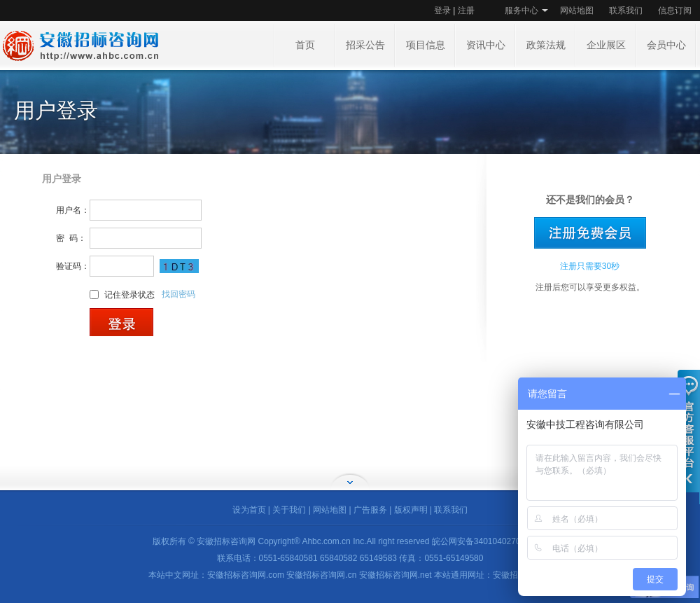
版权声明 (411, 510)
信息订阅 (675, 11)
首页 (305, 45)
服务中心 (521, 11)
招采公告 (365, 45)
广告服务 (370, 510)
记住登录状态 (129, 294)
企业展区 (606, 45)
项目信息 (426, 45)
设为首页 (249, 510)
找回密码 (178, 294)
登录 (442, 11)
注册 (466, 11)
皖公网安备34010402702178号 (490, 541)
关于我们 (289, 510)
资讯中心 (486, 45)
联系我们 (626, 11)
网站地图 (577, 11)
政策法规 (546, 45)
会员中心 (666, 45)
